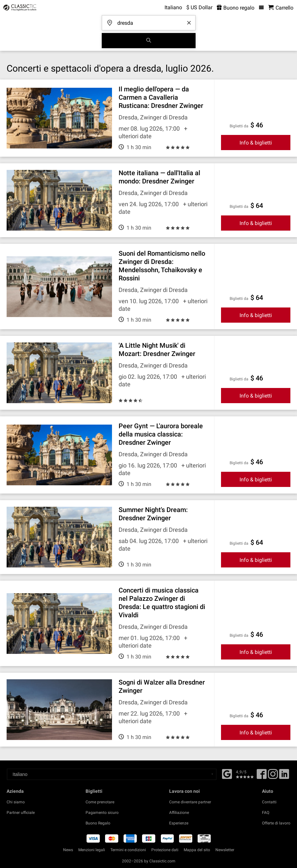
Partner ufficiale (21, 813)
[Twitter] (273, 776)
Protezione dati (165, 850)
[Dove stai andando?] (151, 21)
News (68, 850)
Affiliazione (179, 813)
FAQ (266, 813)
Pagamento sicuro (102, 813)
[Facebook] (227, 773)
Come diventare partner (190, 802)
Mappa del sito (197, 850)
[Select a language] (112, 774)
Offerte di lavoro (276, 823)
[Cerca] (149, 41)
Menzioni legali (92, 850)
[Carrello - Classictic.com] (281, 8)
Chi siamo (16, 802)
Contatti (269, 802)
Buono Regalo (98, 823)
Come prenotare (100, 802)
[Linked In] (284, 776)
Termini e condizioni (128, 850)
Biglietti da (239, 126)
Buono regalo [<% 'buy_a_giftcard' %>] (236, 8)
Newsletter (225, 850)
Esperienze (179, 823)
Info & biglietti (256, 143)
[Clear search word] (189, 23)
